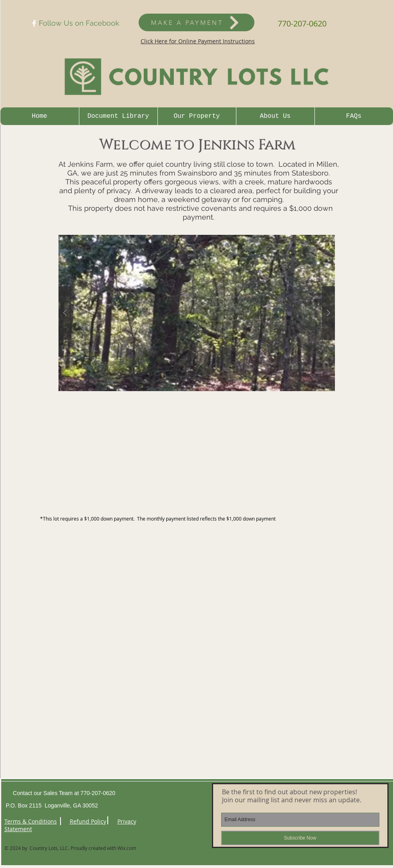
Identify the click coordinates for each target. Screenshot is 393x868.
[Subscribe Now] (300, 838)
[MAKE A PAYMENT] (196, 22)
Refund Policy (88, 821)
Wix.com (127, 848)
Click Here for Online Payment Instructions (198, 41)
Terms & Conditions (31, 821)
